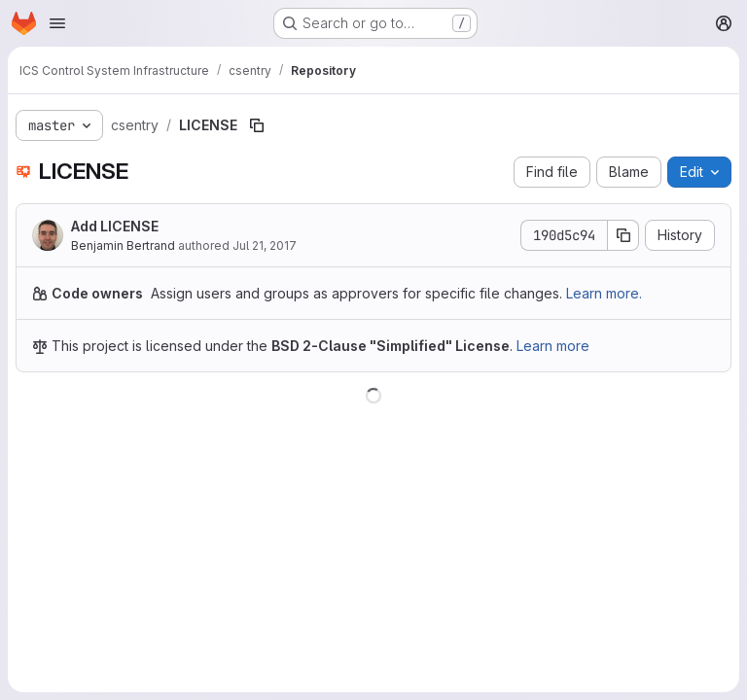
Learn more (553, 346)
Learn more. (604, 293)
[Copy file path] (257, 125)
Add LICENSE (115, 226)
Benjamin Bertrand (123, 245)
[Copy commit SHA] (623, 235)
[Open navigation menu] (57, 23)
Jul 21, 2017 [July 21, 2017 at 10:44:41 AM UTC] (265, 245)
